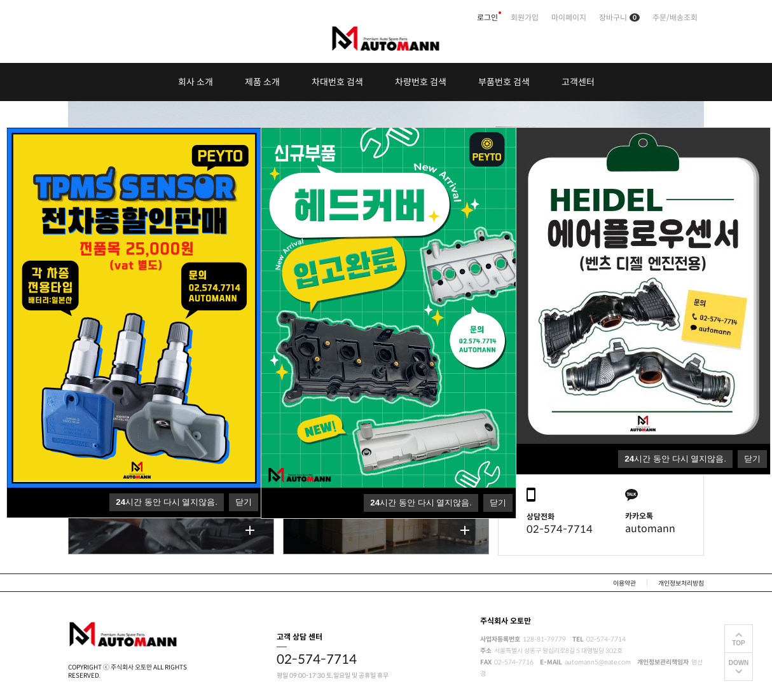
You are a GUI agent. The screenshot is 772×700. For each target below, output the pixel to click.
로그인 (487, 17)
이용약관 (624, 583)
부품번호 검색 (504, 82)
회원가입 (525, 17)
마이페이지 (569, 17)
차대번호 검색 (337, 82)
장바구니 (619, 17)
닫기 (752, 459)
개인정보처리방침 (681, 583)
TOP (738, 643)
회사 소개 (196, 82)
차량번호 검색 (421, 82)
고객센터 (578, 82)
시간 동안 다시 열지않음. (675, 459)
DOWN (739, 663)
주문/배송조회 (675, 17)
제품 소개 (262, 82)
